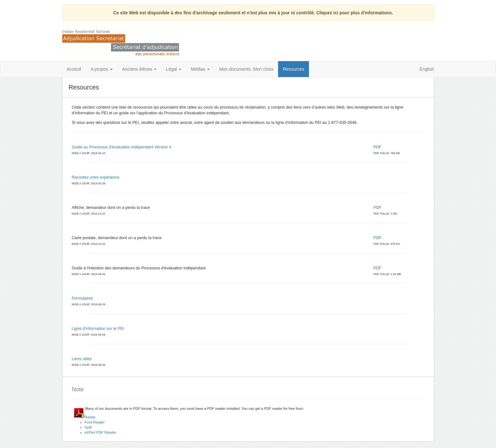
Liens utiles (82, 359)
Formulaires (82, 298)
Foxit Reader (95, 422)
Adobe (90, 417)
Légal (174, 69)
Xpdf (88, 427)
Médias (200, 69)
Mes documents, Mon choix (246, 69)
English (427, 69)
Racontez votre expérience (96, 177)
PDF (378, 147)
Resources (293, 69)
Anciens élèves (139, 69)
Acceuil (74, 69)
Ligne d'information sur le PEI (98, 329)
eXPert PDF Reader (101, 432)
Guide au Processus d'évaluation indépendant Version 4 (122, 147)
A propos (102, 69)
